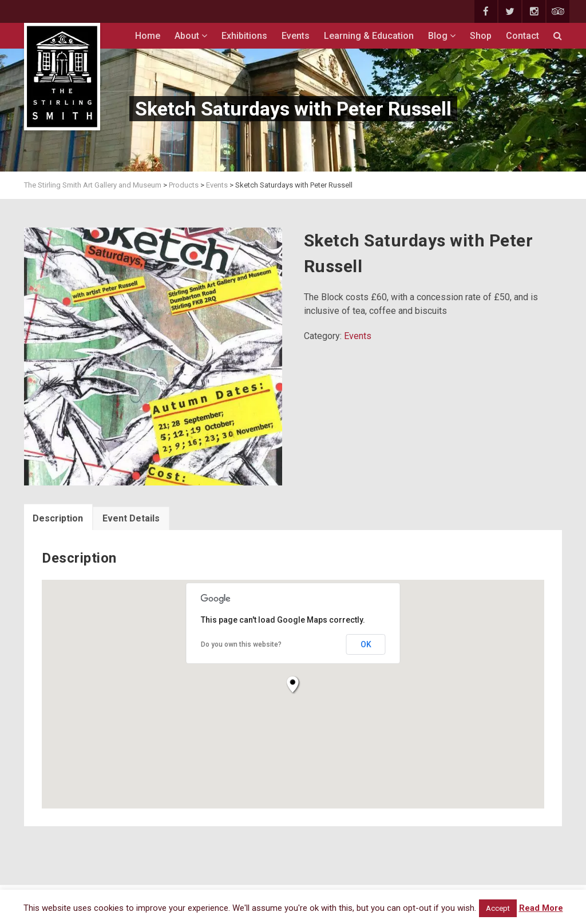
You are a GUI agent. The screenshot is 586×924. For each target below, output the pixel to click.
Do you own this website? (241, 644)
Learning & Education (369, 36)
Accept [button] (498, 908)
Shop (481, 36)
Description (58, 518)
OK (366, 644)
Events (296, 36)
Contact (522, 36)
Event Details (131, 518)
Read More (541, 908)
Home (148, 36)
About (191, 36)
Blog (442, 36)
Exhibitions (244, 36)
